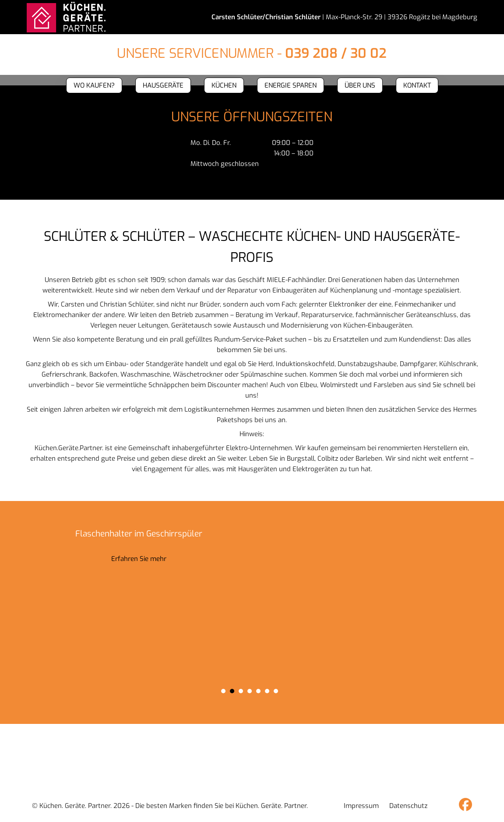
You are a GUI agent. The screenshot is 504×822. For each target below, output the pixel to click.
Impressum (361, 806)
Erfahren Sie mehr (139, 559)
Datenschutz (408, 806)
